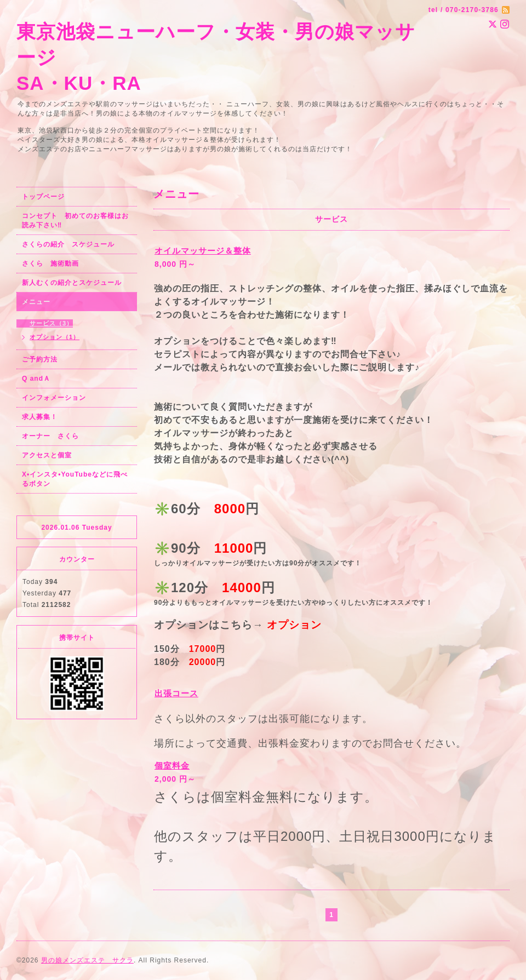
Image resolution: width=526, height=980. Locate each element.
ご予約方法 (40, 359)
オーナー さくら (50, 436)
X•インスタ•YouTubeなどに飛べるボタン (75, 479)
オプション (294, 625)
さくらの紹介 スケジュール (68, 244)
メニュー (36, 302)
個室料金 (172, 766)
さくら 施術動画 (50, 263)
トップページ (43, 197)
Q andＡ (36, 379)
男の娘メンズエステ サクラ (87, 960)
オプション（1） (55, 337)
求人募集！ (40, 417)
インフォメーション (54, 398)
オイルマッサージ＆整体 (203, 251)
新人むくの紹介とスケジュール (72, 283)
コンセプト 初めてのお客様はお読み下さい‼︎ (75, 220)
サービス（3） (51, 323)
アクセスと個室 (47, 455)
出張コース (176, 693)
